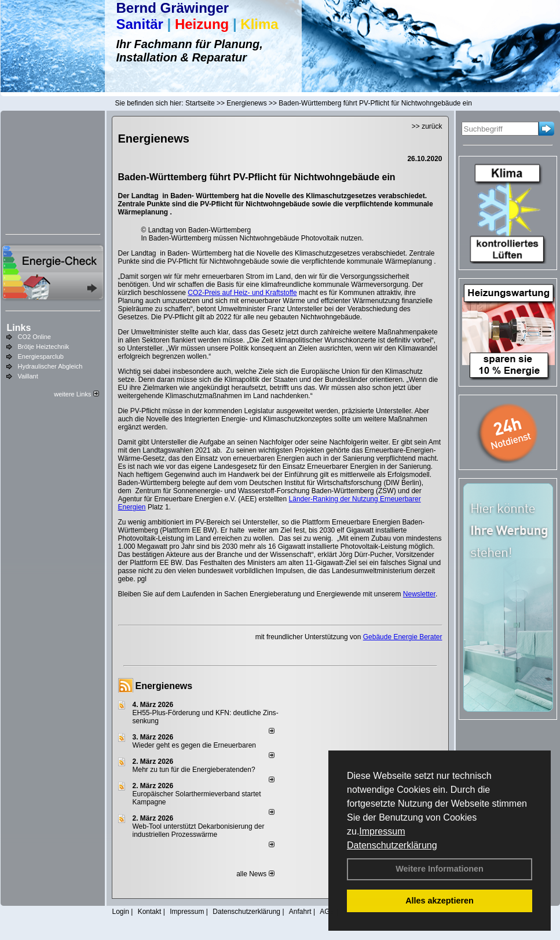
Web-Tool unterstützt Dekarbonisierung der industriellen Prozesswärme (199, 830)
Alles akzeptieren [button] (440, 901)
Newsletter (419, 594)
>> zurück (427, 126)
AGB (327, 912)
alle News (255, 874)
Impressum (382, 831)
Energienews (164, 686)
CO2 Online (34, 337)
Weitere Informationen (440, 869)
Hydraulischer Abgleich (50, 366)
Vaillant (28, 376)
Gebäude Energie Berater (403, 637)
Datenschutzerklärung (392, 845)
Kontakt (150, 912)
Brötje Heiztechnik (44, 347)
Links (19, 328)
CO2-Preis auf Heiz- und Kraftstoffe (242, 293)
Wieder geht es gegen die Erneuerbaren (194, 745)
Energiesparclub (41, 356)
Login (121, 912)
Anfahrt (300, 912)
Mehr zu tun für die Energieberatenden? (194, 770)
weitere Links (76, 394)
